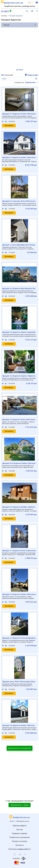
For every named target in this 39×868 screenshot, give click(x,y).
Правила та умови (19, 833)
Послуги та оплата (19, 841)
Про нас (20, 829)
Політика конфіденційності (20, 849)
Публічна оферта (20, 826)
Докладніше (9, 125)
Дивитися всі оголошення (19, 748)
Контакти (20, 845)
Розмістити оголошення (20, 837)
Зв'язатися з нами (20, 805)
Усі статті (19, 70)
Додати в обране (3, 121)
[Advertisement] (19, 48)
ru (29, 2)
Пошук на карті (33, 75)
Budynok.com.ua (13, 3)
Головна (4, 16)
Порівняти (6, 121)
